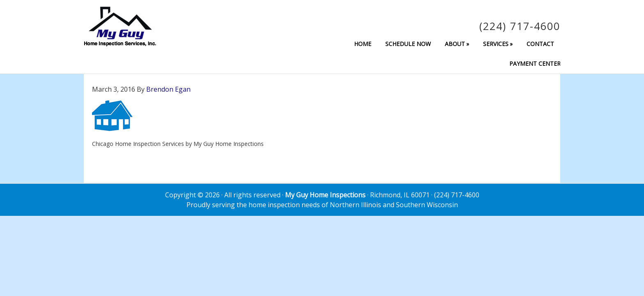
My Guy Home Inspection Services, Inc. (120, 26)
